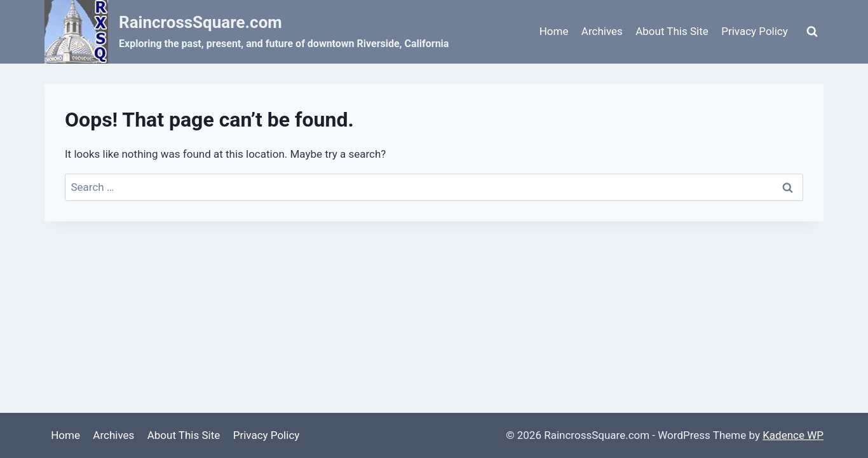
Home (554, 31)
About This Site (672, 31)
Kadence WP (793, 435)
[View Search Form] (812, 32)
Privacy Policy (755, 31)
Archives (602, 31)
